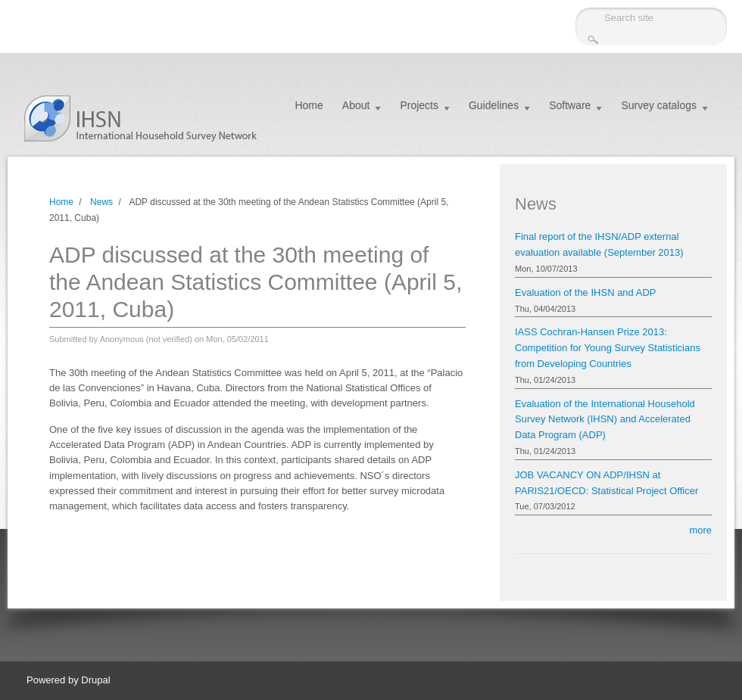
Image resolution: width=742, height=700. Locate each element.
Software (570, 105)
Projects (419, 105)
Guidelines (494, 105)
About (356, 105)
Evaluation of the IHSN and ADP (585, 292)
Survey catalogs (659, 105)
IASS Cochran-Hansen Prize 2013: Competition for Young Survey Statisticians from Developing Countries (608, 348)
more (700, 530)
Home (309, 105)
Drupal (95, 680)
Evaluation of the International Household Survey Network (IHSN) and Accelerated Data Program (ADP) (605, 420)
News (101, 202)
